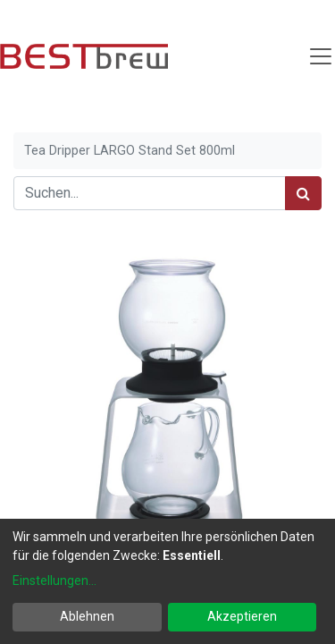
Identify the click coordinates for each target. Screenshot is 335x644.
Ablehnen (87, 616)
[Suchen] (303, 193)
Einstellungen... (54, 580)
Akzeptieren (242, 616)
